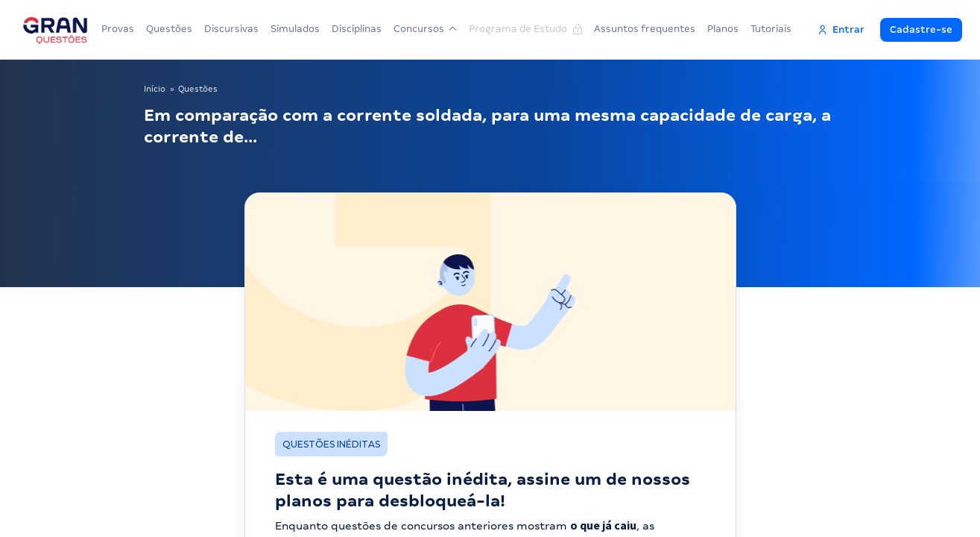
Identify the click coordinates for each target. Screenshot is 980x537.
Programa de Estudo (525, 29)
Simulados (295, 29)
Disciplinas (357, 29)
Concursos (425, 29)
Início (155, 89)
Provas (118, 29)
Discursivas (231, 29)
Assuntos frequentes (645, 29)
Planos (723, 29)
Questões (169, 29)
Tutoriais (771, 29)
